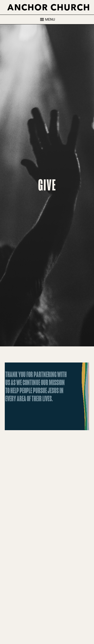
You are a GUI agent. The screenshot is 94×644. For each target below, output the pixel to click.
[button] (47, 19)
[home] (47, 7)
